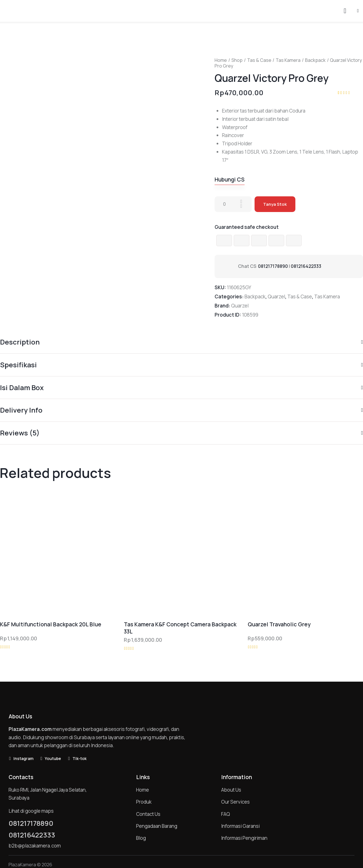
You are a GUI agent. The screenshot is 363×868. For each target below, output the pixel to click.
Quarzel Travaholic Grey (279, 624)
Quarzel (276, 297)
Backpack (315, 60)
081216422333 (308, 266)
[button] (358, 10)
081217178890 (274, 266)
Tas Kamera (288, 60)
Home (221, 60)
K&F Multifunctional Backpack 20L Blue (51, 624)
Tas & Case (259, 60)
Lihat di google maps (31, 811)
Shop (237, 60)
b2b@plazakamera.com (35, 846)
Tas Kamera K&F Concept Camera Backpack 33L (180, 628)
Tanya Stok (275, 204)
